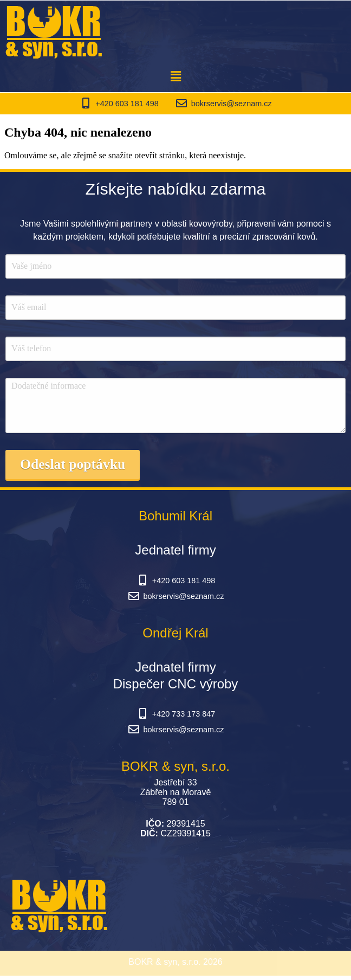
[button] (175, 76)
